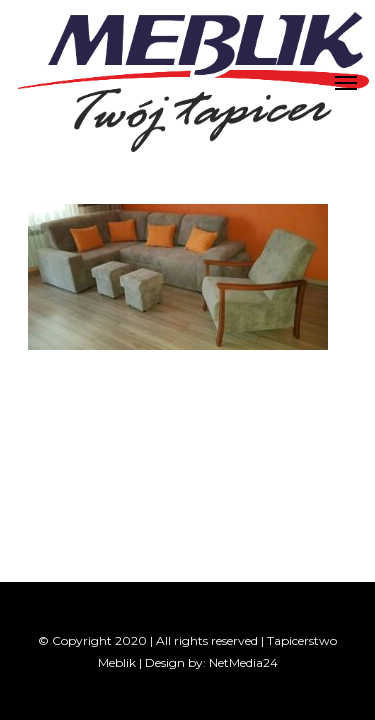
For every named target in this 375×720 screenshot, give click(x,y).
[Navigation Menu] (346, 82)
